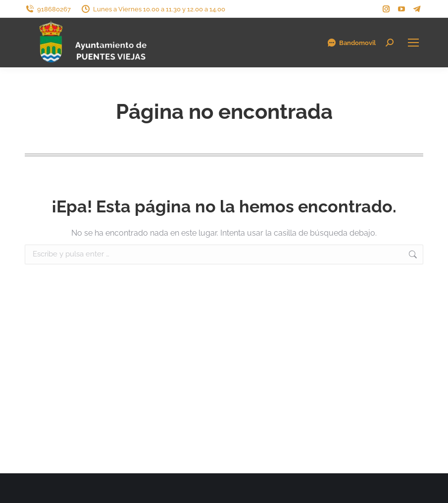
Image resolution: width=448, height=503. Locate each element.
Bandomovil (351, 43)
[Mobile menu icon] (413, 43)
